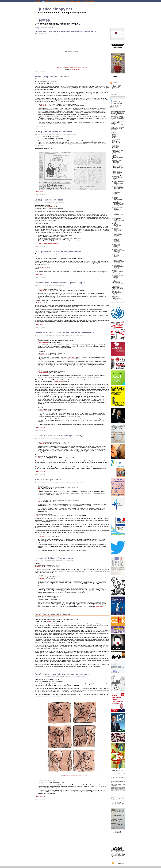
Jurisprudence (116, 159)
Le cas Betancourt (117, 227)
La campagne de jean (118, 184)
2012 (113, 138)
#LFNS (114, 135)
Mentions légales (46, 867)
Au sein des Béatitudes (118, 149)
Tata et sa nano (116, 291)
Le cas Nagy (115, 236)
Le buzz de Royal (117, 226)
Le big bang (115, 224)
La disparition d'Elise (117, 189)
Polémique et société (118, 284)
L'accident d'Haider (117, 160)
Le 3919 (114, 223)
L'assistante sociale (117, 169)
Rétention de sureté (117, 287)
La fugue (114, 193)
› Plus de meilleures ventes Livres (48, 244)
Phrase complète (117, 105)
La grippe (115, 198)
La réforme (115, 213)
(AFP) (49, 621)
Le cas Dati (115, 228)
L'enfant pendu (116, 171)
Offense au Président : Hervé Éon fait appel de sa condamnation (64, 333)
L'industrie (115, 179)
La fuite (114, 195)
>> (124, 39)
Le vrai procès (116, 269)
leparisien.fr (39, 458)
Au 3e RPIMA (116, 148)
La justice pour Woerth (118, 203)
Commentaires (116, 86)
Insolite (114, 155)
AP (39, 502)
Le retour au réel (116, 264)
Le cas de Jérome (117, 229)
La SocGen (58, 79)
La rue (114, 216)
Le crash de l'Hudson (118, 248)
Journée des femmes (118, 158)
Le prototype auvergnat (118, 261)
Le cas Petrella (116, 238)
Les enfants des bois (117, 275)
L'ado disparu (116, 161)
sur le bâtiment (72, 357)
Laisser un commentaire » (41, 71)
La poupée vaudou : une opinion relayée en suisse (58, 251)
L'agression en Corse (118, 168)
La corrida (115, 185)
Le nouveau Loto (116, 257)
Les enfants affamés (117, 274)
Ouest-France (57, 381)
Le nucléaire (115, 258)
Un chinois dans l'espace (116, 297)
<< (112, 39)
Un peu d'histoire (116, 299)
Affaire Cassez (116, 139)
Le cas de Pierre (116, 231)
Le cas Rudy (115, 240)
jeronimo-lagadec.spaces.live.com (75, 775)
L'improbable (115, 176)
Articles (119, 85)
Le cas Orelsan (116, 237)
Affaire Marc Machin (117, 143)
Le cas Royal (115, 239)
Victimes (85, 1)
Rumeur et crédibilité (60, 561)
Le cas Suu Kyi (116, 242)
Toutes (114, 134)
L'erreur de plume (117, 174)
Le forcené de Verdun (118, 253)
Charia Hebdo (116, 151)
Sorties (49, 1)
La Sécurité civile (116, 218)
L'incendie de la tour (117, 177)
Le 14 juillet (115, 222)
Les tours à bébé (116, 281)
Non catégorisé (116, 282)
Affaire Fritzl (115, 140)
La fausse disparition (117, 191)
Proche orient (116, 286)
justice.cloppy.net (56, 9)
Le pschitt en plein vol (118, 263)
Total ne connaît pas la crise (48, 480)
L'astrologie (115, 170)
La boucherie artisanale (118, 181)
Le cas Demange (116, 233)
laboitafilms (76, 69)
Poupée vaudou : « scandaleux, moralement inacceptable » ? (63, 674)
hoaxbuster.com (99, 606)
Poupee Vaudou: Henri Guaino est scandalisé (72, 68)
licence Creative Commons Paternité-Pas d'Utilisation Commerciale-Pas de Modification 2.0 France (118, 856)
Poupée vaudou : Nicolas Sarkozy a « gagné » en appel (60, 283)
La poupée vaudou (59, 34)
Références (56, 1)
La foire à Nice (116, 192)
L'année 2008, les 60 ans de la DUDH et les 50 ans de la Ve (118, 803)
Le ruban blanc (116, 265)
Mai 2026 (118, 29)
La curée (92, 1)
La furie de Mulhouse (118, 196)
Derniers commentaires (116, 77)
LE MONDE (41, 536)
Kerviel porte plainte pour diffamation (52, 76)
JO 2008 (114, 156)
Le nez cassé (116, 255)
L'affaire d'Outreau (117, 165)
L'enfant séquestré (117, 172)
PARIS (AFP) (46, 267)
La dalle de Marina (117, 186)
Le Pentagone (116, 259)
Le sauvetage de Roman (118, 266)
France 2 (50, 207)
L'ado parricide (116, 164)
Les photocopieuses (117, 279)
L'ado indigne (116, 163)
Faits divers (115, 154)
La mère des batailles (118, 207)
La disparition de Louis (118, 190)
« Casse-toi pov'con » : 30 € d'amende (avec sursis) (58, 436)
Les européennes (117, 276)
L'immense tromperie (118, 175)
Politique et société (69, 335)
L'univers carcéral (117, 180)
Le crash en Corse (117, 249)
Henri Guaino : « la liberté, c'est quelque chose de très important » (65, 31)
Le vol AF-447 (116, 268)
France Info (39, 302)
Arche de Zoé (116, 147)
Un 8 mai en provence (118, 295)
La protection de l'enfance (116, 211)
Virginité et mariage (117, 300)
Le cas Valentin (116, 243)
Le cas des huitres (117, 234)
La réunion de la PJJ (117, 215)
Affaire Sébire (116, 144)
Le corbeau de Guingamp (116, 246)
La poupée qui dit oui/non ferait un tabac (53, 132)
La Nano (114, 208)
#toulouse (115, 137)
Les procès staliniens (118, 280)
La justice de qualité (60, 254)
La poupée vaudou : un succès (49, 200)
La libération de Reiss (118, 205)
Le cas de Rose (116, 232)
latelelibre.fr (58, 395)
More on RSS (113, 91)
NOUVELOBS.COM (44, 342)
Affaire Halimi (116, 142)
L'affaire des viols (117, 166)
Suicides (114, 290)
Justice (37, 1)
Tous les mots (116, 101)
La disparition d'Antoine (118, 187)
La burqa (114, 182)
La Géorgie (115, 197)
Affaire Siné (115, 145)
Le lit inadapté (116, 254)
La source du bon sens (118, 221)
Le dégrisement (116, 252)
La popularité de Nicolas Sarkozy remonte (54, 558)
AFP (36, 83)
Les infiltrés (115, 278)
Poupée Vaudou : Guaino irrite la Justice (53, 614)
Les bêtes (115, 270)
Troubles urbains (116, 292)
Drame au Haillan (117, 153)
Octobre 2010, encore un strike (118, 831)
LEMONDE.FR (42, 106)
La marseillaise (116, 206)
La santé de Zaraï (117, 217)
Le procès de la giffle (117, 260)
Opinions (64, 1)
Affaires (78, 1)
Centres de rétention (117, 150)
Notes (43, 1)
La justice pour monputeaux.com (117, 202)
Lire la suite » (40, 192)
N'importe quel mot (117, 103)
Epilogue (71, 1)
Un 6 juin (114, 294)
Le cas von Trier (116, 244)
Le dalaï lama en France (61, 134)
